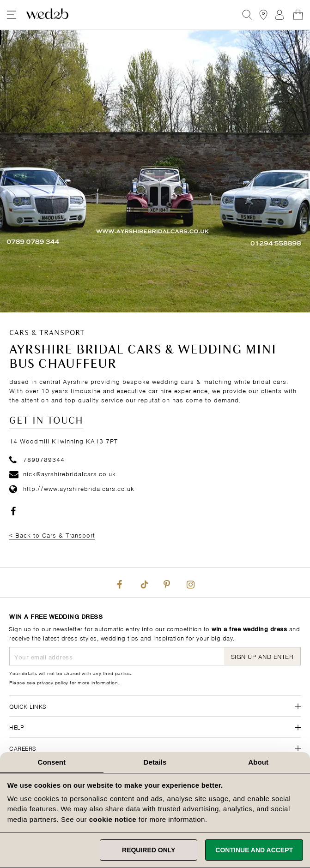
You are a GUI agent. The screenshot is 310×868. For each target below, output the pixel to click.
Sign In (280, 15)
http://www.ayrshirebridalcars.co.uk (72, 488)
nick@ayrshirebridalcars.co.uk (63, 473)
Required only (149, 850)
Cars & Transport (47, 333)
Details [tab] (155, 762)
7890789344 (37, 459)
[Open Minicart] (298, 15)
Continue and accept (254, 850)
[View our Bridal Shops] (263, 15)
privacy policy (53, 682)
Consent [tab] (52, 762)
